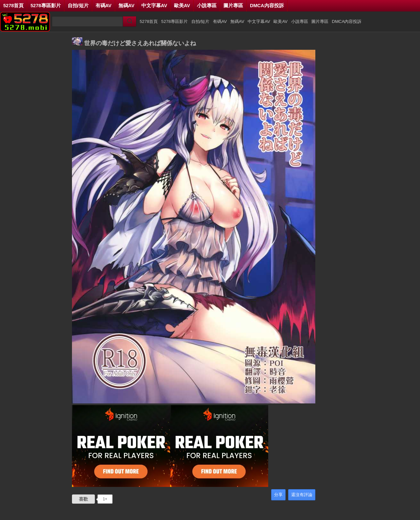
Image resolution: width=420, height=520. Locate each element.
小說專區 (207, 6)
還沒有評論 (302, 495)
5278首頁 (13, 6)
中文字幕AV (154, 6)
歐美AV (182, 6)
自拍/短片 (78, 6)
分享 (278, 495)
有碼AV (104, 6)
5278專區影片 (45, 6)
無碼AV (126, 6)
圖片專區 (233, 6)
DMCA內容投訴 (267, 6)
